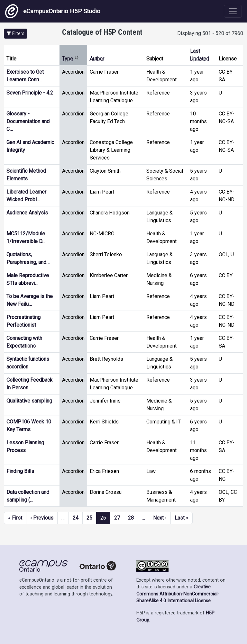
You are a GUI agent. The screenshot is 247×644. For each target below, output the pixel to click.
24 (76, 518)
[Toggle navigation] (233, 11)
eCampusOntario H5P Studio (53, 11)
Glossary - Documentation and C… (28, 121)
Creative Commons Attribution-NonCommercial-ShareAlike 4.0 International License (178, 594)
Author (97, 59)
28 (131, 518)
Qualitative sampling (29, 401)
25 (89, 518)
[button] (16, 34)
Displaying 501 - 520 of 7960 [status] (210, 33)
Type (71, 59)
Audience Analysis (27, 213)
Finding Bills (20, 471)
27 (117, 518)
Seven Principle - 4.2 (30, 93)
